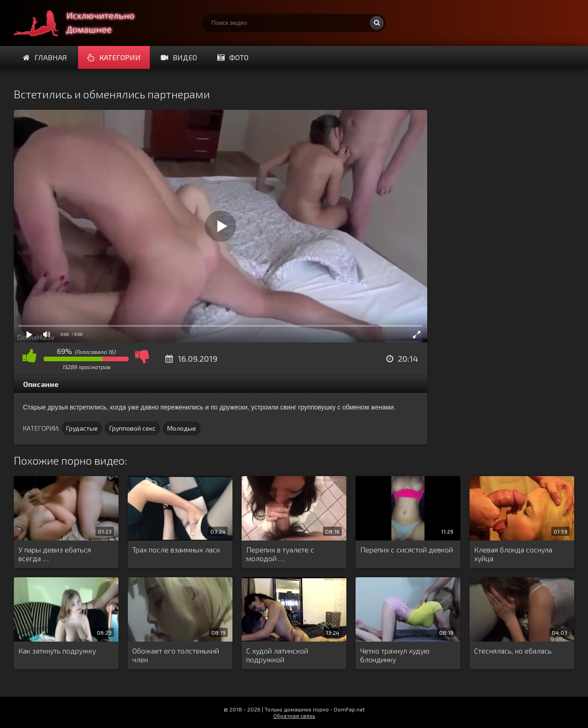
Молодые (182, 428)
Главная (45, 57)
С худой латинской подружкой (277, 655)
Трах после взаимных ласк (176, 549)
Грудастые (82, 428)
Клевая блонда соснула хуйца (513, 554)
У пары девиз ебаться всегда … (55, 554)
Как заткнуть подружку (57, 651)
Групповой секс (133, 428)
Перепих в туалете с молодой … (280, 554)
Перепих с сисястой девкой (407, 549)
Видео (179, 57)
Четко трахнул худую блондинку (395, 655)
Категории (114, 57)
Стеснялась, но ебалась (513, 651)
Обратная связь (294, 716)
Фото (233, 57)
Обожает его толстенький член (176, 655)
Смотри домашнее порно (83, 23)
